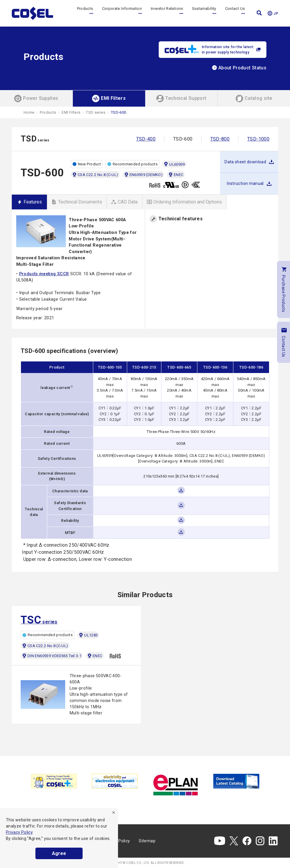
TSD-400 (146, 139)
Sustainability (204, 13)
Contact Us (235, 13)
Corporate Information (122, 13)
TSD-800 (220, 139)
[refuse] (114, 812)
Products (85, 13)
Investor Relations (167, 13)
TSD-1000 (258, 139)
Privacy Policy (19, 832)
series (39, 620)
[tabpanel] (54, 781)
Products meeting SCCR (44, 274)
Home (29, 112)
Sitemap (147, 841)
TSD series (96, 112)
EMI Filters (71, 112)
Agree (59, 853)
